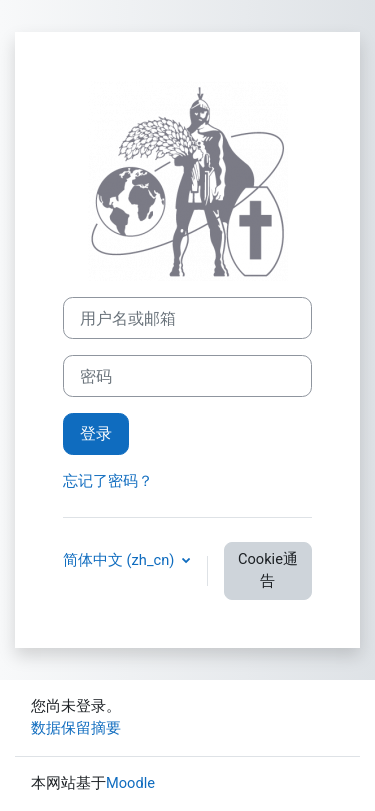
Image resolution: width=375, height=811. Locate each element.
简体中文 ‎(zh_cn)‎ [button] (120, 560)
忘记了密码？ (108, 481)
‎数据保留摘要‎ (76, 728)
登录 (96, 433)
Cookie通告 (268, 570)
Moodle (130, 783)
